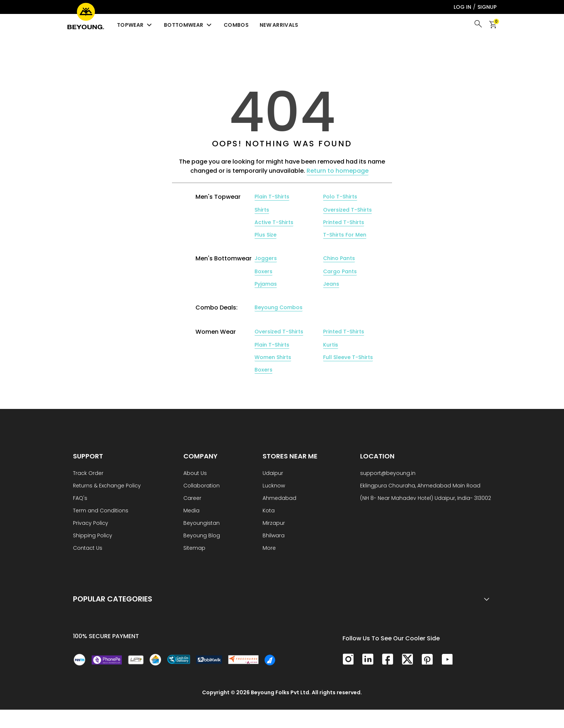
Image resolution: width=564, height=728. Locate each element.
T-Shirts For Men (345, 235)
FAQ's (80, 499)
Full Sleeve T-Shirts (348, 357)
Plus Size (265, 235)
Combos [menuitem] (236, 25)
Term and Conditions (101, 511)
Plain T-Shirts (272, 197)
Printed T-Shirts (344, 222)
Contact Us (88, 548)
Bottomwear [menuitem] (188, 25)
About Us (195, 474)
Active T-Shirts (274, 222)
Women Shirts (273, 357)
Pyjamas (266, 284)
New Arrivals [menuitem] (279, 25)
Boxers (263, 271)
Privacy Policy (91, 524)
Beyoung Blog (202, 536)
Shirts (262, 210)
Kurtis (331, 345)
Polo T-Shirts (340, 197)
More (269, 548)
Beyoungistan (202, 524)
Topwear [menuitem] (135, 25)
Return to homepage (338, 171)
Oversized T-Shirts (347, 210)
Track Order (88, 474)
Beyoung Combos (279, 307)
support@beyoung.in (388, 474)
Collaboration (202, 486)
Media (191, 511)
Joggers (266, 258)
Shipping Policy (93, 536)
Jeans (331, 284)
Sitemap (194, 548)
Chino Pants (339, 258)
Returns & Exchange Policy (107, 486)
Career (192, 499)
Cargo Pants (340, 271)
